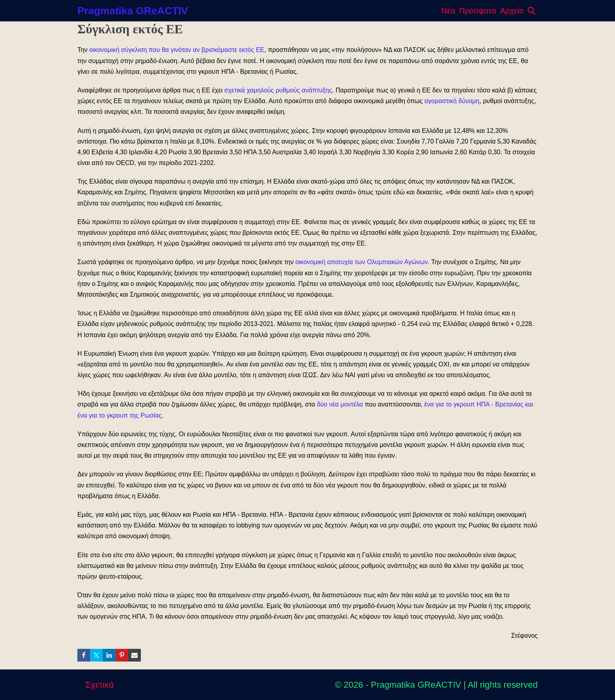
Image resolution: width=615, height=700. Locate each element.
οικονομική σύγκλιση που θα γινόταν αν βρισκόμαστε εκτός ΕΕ (177, 50)
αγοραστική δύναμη (452, 101)
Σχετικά (100, 685)
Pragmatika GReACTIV (133, 11)
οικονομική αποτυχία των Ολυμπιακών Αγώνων (361, 262)
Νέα (448, 11)
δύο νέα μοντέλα (340, 404)
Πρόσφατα (478, 11)
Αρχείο (512, 11)
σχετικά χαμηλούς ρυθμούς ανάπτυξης (278, 90)
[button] (532, 11)
